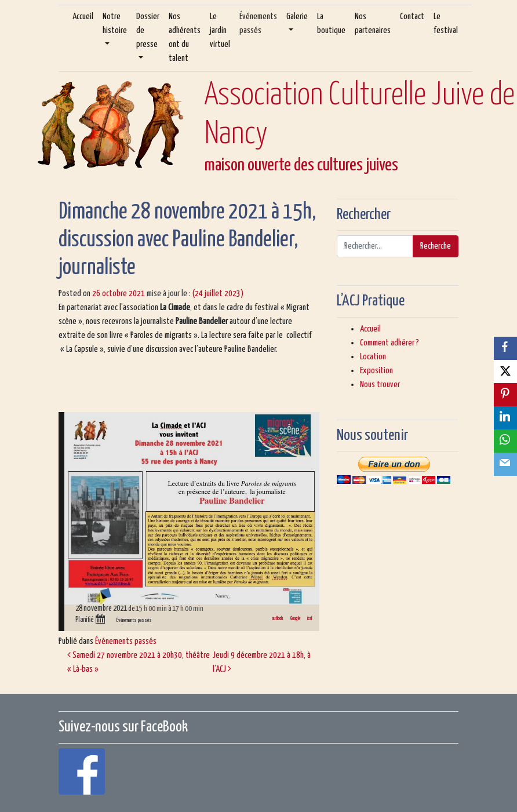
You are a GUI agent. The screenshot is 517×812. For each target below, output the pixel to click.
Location (373, 357)
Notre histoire (115, 23)
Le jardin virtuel (220, 30)
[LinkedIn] (505, 418)
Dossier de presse (148, 30)
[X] (505, 372)
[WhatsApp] (505, 441)
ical (310, 619)
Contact (412, 17)
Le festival (446, 23)
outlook (277, 619)
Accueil (83, 17)
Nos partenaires (373, 23)
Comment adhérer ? (389, 343)
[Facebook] (505, 348)
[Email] (505, 464)
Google (295, 619)
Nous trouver (380, 385)
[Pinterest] (505, 395)
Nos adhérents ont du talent (185, 37)
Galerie (297, 17)
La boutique (331, 23)
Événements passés (258, 23)
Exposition (376, 371)
